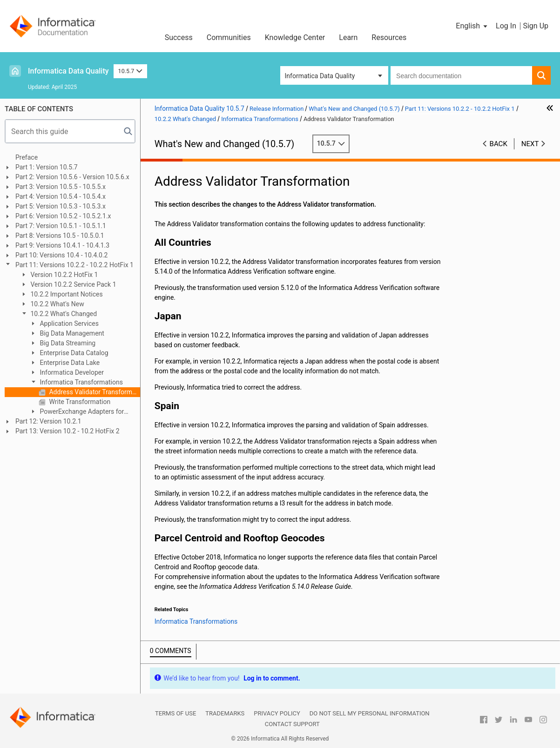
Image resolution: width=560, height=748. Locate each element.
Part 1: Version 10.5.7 (47, 167)
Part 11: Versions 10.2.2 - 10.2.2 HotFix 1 (74, 265)
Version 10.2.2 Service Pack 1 (73, 284)
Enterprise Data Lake (69, 363)
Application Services (68, 323)
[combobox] (461, 75)
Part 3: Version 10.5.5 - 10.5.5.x (61, 187)
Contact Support (292, 724)
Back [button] (499, 144)
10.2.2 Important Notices (66, 294)
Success (179, 37)
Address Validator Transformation (94, 392)
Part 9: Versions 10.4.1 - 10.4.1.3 (62, 245)
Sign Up (536, 26)
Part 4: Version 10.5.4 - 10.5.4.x (61, 196)
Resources (389, 37)
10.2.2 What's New (57, 304)
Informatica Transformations (81, 382)
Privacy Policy (277, 713)
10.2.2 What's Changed (63, 314)
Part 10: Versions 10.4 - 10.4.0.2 (61, 255)
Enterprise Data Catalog (73, 353)
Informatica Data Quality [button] (320, 76)
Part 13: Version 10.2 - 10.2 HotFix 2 (67, 431)
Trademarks (225, 713)
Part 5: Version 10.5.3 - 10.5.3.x (61, 206)
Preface (27, 157)
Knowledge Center (295, 37)
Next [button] (530, 144)
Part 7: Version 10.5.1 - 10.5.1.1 (61, 226)
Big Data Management (71, 333)
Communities (229, 37)
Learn (348, 37)
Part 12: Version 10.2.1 (48, 421)
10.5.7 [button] (130, 71)
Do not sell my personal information (370, 713)
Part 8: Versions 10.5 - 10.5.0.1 (60, 236)
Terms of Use (175, 713)
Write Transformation (79, 402)
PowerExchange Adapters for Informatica (77, 412)
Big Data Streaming (67, 343)
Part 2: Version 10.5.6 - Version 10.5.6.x (72, 177)
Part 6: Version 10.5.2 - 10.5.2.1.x (63, 216)
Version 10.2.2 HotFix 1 (63, 275)
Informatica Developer (71, 372)
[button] (472, 26)
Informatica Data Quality (68, 71)
